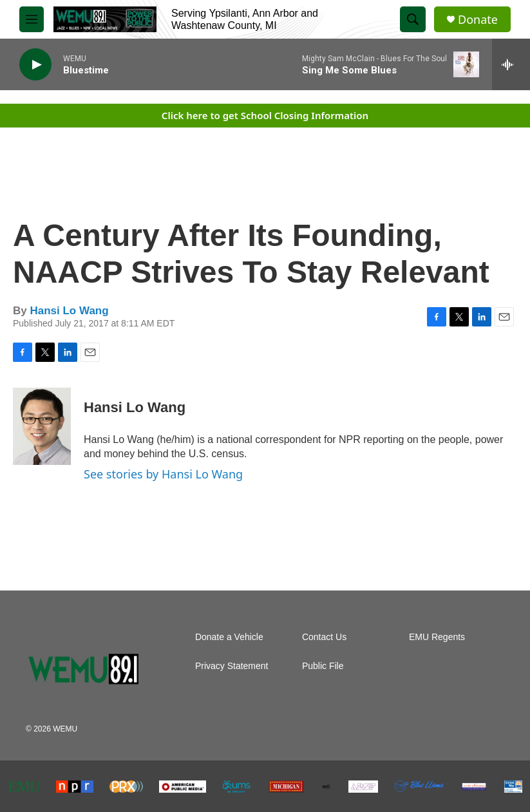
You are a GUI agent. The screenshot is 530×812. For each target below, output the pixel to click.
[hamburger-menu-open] (32, 19)
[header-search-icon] (413, 19)
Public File (323, 666)
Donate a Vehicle (229, 637)
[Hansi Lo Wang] (42, 426)
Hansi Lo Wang (69, 311)
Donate (478, 20)
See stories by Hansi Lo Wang (163, 474)
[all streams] (511, 64)
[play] (35, 65)
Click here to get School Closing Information (265, 115)
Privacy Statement (232, 666)
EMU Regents (437, 637)
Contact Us (324, 637)
